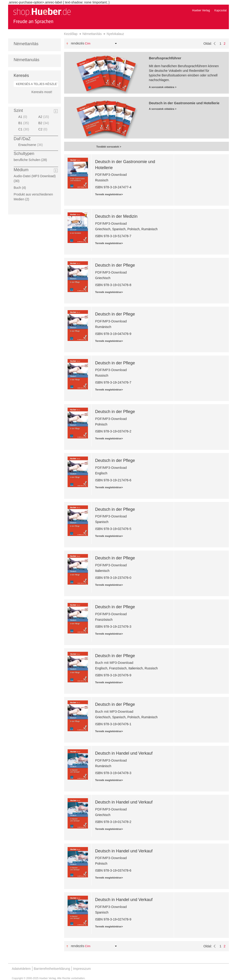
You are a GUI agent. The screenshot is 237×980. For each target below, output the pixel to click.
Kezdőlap (71, 34)
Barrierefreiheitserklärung (52, 969)
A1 (23, 117)
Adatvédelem (21, 969)
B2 (44, 123)
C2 (43, 129)
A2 (44, 117)
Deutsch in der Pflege (115, 265)
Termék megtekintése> (109, 194)
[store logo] (42, 16)
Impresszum (82, 969)
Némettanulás (27, 60)
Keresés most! (42, 92)
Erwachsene (31, 145)
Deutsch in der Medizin (116, 216)
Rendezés (78, 43)
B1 (24, 123)
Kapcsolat (220, 10)
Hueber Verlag (201, 10)
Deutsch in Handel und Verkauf (124, 753)
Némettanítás (92, 34)
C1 (24, 129)
